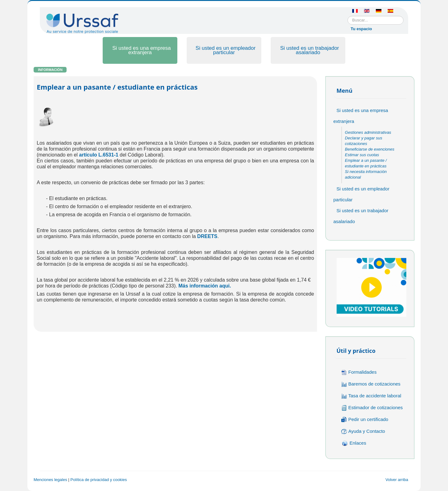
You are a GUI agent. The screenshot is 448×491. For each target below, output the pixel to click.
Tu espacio (361, 29)
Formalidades (359, 372)
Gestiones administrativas (368, 132)
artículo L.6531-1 (99, 155)
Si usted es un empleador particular (226, 50)
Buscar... (348, 16)
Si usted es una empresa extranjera (142, 50)
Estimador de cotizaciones (372, 408)
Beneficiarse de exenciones (370, 149)
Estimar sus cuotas (362, 155)
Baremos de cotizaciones (371, 384)
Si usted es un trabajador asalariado (309, 50)
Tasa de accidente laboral (371, 396)
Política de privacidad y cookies (98, 480)
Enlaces (354, 443)
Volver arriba (397, 480)
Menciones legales (50, 480)
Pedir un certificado (365, 420)
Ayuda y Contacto (363, 431)
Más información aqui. (205, 286)
